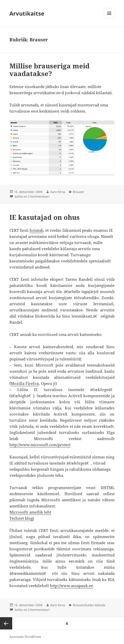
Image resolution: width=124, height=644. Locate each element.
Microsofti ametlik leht (30, 512)
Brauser (79, 192)
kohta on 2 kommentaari (32, 196)
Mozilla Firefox (25, 383)
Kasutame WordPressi (25, 637)
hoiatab (36, 230)
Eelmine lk (6, 623)
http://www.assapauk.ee (71, 586)
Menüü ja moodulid (109, 19)
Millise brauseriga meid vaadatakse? (50, 70)
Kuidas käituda (95, 605)
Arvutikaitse (27, 13)
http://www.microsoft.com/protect (40, 445)
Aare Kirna (58, 192)
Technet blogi (22, 518)
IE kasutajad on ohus (45, 217)
